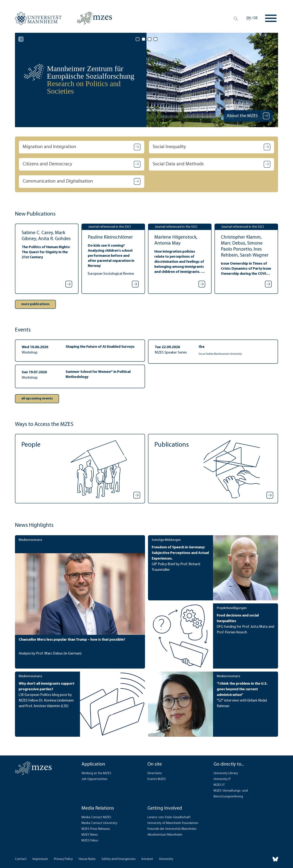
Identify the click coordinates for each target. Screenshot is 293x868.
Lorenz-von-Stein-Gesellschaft (169, 817)
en (249, 18)
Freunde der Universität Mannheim (172, 829)
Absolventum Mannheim (165, 835)
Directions (155, 773)
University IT (222, 779)
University (166, 859)
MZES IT (219, 785)
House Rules (87, 859)
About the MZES (243, 116)
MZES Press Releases (96, 829)
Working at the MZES (96, 773)
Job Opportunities (94, 779)
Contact (21, 859)
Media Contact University (99, 823)
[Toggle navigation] (271, 18)
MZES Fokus (90, 841)
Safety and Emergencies (118, 859)
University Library (226, 773)
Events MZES (157, 779)
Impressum (40, 859)
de (256, 18)
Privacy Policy (63, 859)
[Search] (236, 19)
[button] (82, 147)
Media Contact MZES (96, 817)
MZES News (90, 835)
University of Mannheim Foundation (173, 823)
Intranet (147, 859)
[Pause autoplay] (21, 39)
